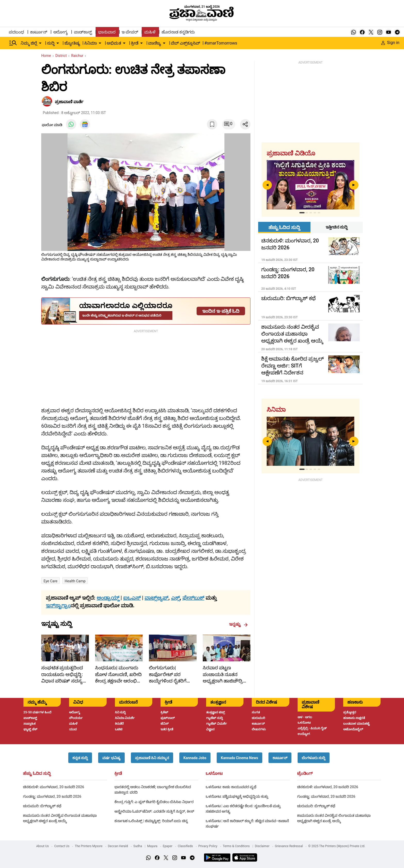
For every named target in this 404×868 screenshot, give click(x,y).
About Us (43, 846)
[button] (80, 758)
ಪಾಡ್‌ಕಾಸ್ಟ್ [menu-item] (83, 32)
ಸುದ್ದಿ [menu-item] (51, 43)
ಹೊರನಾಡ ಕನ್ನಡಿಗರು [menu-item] (178, 32)
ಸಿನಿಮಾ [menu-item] (91, 43)
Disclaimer (262, 846)
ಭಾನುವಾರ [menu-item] (107, 32)
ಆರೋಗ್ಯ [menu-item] (61, 32)
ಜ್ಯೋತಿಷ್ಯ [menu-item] (72, 43)
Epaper (168, 846)
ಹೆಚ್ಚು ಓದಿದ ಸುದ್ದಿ (37, 774)
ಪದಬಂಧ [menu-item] (16, 32)
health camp (75, 581)
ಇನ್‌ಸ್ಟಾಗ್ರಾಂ (58, 606)
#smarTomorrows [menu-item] (221, 43)
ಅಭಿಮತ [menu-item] (114, 43)
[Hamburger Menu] (13, 43)
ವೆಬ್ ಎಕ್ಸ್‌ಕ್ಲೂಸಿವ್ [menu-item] (186, 43)
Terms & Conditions (236, 846)
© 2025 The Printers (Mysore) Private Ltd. (337, 846)
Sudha (138, 846)
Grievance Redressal (289, 846)
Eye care (50, 581)
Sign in (390, 43)
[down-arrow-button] (40, 43)
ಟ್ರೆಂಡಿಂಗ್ (305, 774)
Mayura (152, 846)
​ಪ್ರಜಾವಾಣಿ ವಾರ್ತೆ (69, 102)
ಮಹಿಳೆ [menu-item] (150, 32)
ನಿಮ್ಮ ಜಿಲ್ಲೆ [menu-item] (29, 43)
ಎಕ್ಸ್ (175, 598)
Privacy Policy (208, 846)
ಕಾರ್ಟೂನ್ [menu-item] (39, 32)
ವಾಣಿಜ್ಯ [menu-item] (155, 43)
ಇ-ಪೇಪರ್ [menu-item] (130, 32)
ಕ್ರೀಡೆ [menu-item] (135, 43)
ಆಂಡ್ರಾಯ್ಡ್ (109, 598)
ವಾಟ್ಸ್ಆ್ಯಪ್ (156, 598)
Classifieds (185, 846)
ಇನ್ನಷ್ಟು (238, 624)
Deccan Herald (118, 846)
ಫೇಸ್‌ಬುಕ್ (193, 598)
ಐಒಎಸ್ (132, 598)
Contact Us (62, 846)
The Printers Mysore (89, 846)
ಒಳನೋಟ (214, 774)
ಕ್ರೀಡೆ (118, 774)
